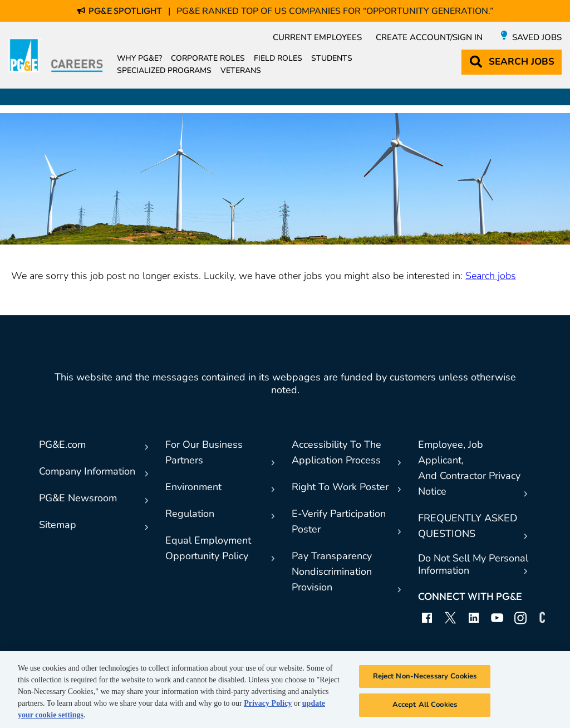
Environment (193, 487)
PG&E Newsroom (78, 498)
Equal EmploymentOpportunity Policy (208, 548)
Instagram (520, 618)
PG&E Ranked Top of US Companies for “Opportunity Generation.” (335, 11)
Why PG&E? (139, 58)
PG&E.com (62, 444)
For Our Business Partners (204, 452)
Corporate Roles (208, 58)
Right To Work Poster (340, 487)
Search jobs (491, 276)
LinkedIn (474, 618)
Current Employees (317, 37)
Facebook (427, 618)
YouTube (497, 618)
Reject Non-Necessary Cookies (425, 676)
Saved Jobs (537, 37)
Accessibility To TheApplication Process (336, 452)
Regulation (190, 514)
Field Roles (278, 58)
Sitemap (58, 525)
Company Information (87, 471)
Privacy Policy (268, 703)
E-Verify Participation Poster (339, 521)
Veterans (241, 71)
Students (332, 58)
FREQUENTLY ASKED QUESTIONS (468, 526)
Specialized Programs (164, 71)
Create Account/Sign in (429, 37)
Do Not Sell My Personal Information (473, 565)
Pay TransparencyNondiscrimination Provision (332, 571)
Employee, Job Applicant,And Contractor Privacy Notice (469, 468)
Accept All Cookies (425, 705)
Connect (544, 618)
